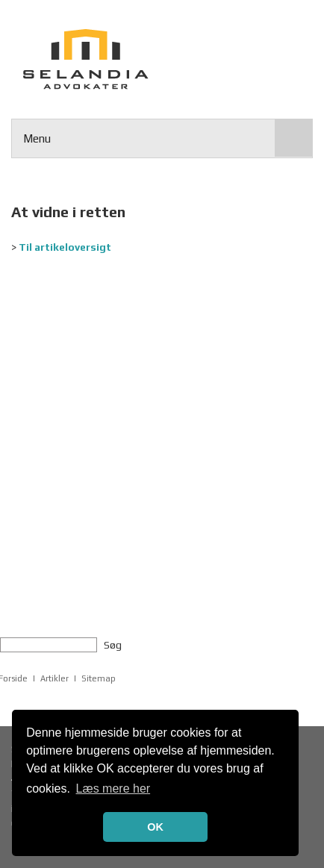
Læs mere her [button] (113, 789)
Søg (113, 645)
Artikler (54, 678)
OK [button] (155, 827)
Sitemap (99, 678)
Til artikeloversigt (65, 247)
